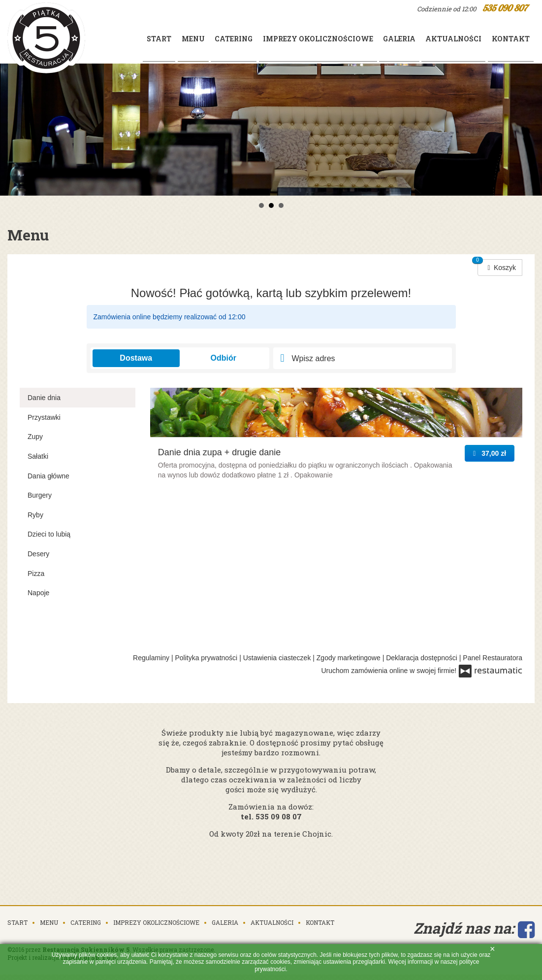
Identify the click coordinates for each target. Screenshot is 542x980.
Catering (199, 39)
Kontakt (507, 39)
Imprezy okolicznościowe (291, 39)
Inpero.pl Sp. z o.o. (89, 923)
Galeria (380, 39)
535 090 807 (505, 8)
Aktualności (442, 39)
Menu (49, 888)
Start (109, 39)
